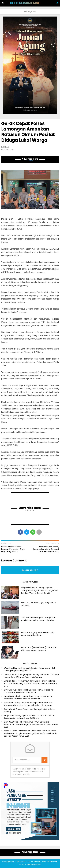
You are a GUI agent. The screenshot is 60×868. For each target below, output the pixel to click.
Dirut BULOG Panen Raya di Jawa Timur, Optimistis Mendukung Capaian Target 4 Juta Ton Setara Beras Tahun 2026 (31, 724)
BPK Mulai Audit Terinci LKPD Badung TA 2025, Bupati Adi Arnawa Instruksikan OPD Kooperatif (29, 691)
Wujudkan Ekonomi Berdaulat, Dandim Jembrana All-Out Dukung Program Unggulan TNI (29, 669)
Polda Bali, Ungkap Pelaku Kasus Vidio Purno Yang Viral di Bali (38, 634)
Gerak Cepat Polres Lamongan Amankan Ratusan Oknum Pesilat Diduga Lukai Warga (28, 132)
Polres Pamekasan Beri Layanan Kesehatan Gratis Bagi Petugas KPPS (13, 549)
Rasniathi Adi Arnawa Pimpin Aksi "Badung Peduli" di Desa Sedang (29, 710)
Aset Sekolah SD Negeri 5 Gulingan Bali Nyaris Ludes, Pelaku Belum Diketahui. (38, 619)
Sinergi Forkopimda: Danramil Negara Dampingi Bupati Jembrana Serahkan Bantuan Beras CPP (28, 698)
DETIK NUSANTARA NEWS (29, 3)
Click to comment (30, 570)
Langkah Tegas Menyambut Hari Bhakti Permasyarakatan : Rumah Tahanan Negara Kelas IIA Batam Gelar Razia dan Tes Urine (31, 683)
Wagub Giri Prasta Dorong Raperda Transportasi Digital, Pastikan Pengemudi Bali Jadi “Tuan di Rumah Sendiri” (40, 590)
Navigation (30, 12)
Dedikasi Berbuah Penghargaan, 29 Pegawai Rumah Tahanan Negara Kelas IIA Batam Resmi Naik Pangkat (31, 676)
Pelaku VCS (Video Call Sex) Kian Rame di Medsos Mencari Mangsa (39, 649)
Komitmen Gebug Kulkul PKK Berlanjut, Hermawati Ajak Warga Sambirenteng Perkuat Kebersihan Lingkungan (28, 704)
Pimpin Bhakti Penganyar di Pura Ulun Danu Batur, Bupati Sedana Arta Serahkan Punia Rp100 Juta (29, 717)
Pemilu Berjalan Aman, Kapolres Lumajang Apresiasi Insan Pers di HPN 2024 (46, 549)
